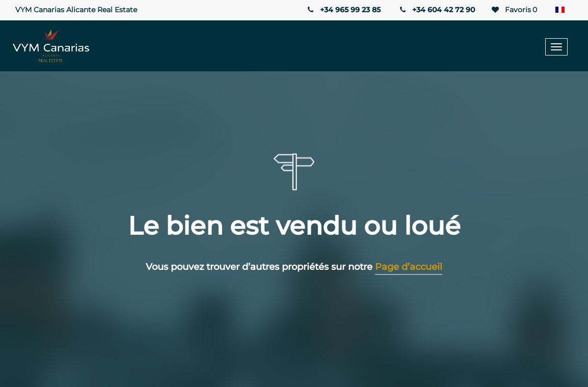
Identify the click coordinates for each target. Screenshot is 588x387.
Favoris (514, 10)
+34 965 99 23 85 (343, 10)
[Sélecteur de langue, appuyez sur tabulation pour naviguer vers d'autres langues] (563, 10)
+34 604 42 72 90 (437, 10)
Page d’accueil (409, 267)
